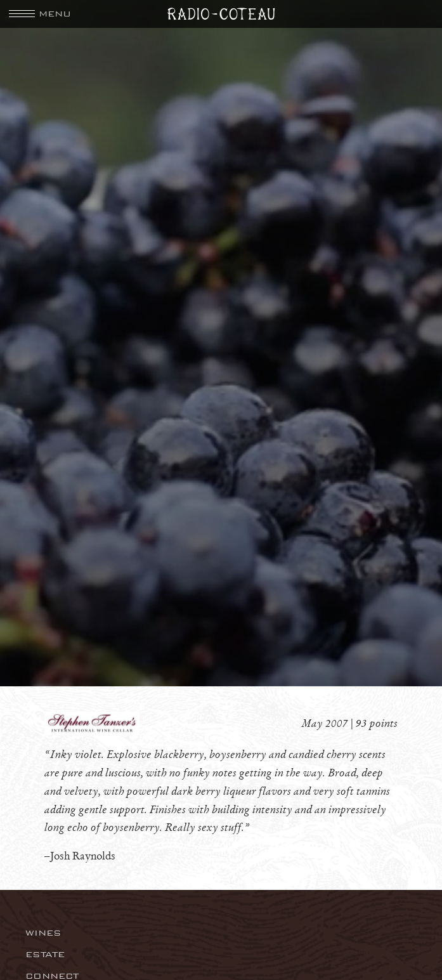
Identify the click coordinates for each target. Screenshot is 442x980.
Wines (43, 933)
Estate (45, 954)
